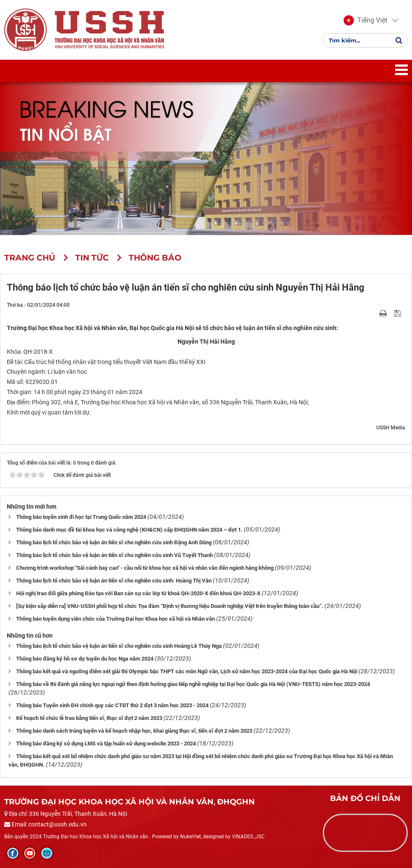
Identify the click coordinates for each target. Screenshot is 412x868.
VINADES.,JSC (248, 837)
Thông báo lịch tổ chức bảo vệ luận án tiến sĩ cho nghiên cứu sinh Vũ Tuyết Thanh (114, 555)
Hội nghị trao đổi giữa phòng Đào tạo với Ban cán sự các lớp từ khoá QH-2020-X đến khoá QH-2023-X (138, 593)
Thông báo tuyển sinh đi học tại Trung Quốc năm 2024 (81, 517)
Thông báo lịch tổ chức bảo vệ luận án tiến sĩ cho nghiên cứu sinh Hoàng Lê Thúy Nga (119, 646)
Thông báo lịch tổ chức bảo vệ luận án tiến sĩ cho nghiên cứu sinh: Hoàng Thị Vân (114, 581)
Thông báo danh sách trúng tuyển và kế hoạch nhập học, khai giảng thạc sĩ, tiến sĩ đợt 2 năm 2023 (134, 731)
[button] (365, 20)
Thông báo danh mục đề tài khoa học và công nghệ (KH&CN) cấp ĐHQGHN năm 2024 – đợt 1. (129, 530)
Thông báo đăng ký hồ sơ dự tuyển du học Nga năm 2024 (85, 659)
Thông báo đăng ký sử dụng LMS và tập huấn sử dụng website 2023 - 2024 (106, 743)
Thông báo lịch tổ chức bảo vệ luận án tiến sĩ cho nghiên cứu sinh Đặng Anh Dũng (114, 542)
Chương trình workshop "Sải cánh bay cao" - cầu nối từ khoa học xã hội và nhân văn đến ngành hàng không (145, 568)
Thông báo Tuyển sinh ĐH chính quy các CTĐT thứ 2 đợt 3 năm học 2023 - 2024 (112, 705)
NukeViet (190, 837)
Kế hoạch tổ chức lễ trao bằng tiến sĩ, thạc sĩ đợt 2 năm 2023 (89, 718)
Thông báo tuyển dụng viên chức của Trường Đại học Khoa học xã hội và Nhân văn (116, 619)
